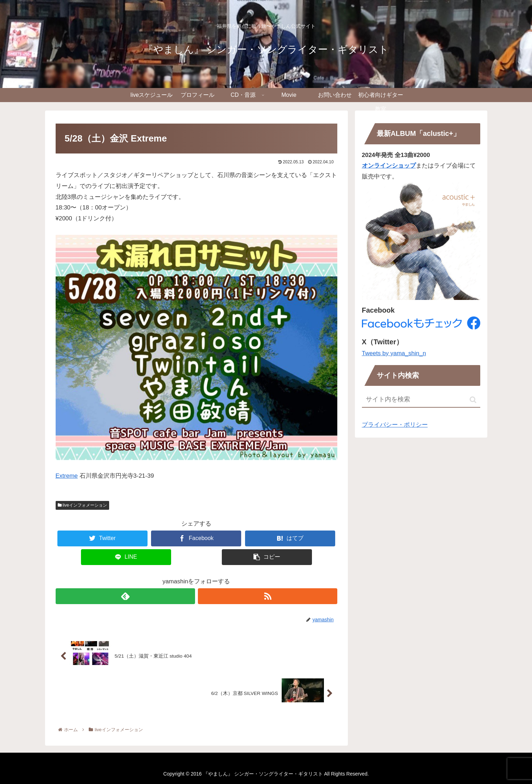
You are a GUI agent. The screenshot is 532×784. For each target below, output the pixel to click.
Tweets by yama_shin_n (394, 353)
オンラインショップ (389, 166)
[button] (473, 400)
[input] (421, 400)
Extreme (67, 476)
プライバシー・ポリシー (395, 425)
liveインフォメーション (82, 505)
